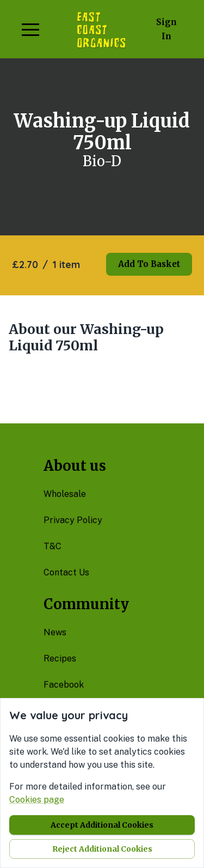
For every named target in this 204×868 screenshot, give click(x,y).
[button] (30, 29)
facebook (64, 685)
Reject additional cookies (102, 849)
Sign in (166, 29)
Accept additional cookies (102, 825)
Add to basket (149, 264)
